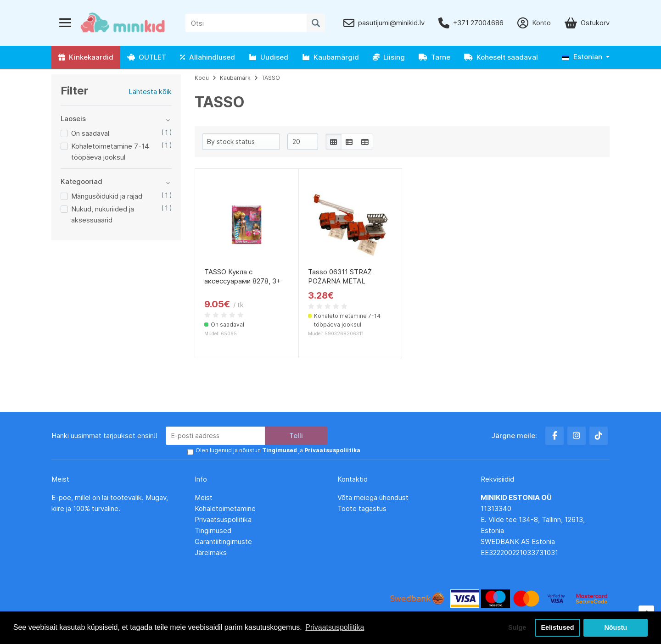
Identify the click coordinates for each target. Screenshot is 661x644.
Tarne (434, 57)
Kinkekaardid (86, 57)
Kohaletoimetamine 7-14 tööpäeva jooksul (110, 152)
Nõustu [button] (616, 627)
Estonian (582, 57)
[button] (586, 57)
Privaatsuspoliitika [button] (335, 627)
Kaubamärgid (330, 57)
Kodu (202, 78)
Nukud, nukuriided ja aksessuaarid (103, 214)
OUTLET (147, 57)
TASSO (271, 78)
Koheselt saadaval (501, 57)
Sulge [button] (517, 627)
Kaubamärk (235, 78)
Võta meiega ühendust (374, 497)
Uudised (269, 57)
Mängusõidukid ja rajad (107, 196)
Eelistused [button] (558, 627)
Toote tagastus (362, 508)
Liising (389, 57)
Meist (204, 497)
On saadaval (90, 133)
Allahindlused (207, 57)
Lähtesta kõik (150, 92)
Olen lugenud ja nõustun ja (278, 450)
